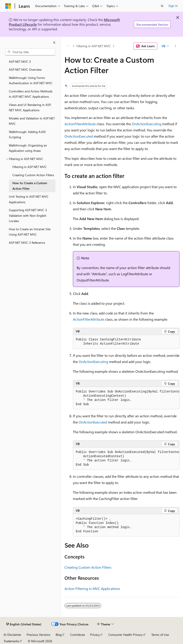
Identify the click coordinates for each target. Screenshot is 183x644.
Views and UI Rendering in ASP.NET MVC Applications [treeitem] (30, 107)
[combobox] (30, 52)
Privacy (95, 635)
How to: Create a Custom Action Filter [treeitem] (30, 186)
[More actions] (176, 46)
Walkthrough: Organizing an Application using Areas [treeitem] (28, 148)
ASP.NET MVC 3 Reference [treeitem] (27, 243)
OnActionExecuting (147, 124)
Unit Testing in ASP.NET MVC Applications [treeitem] (29, 199)
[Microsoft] (8, 6)
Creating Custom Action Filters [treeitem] (33, 175)
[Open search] (162, 6)
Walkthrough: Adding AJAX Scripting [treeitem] (27, 135)
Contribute (78, 635)
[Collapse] (54, 43)
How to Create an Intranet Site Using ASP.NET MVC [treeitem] (30, 232)
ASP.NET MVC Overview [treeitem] (25, 69)
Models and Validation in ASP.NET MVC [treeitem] (32, 121)
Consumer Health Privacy (126, 635)
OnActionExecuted (79, 136)
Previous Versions (38, 635)
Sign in (173, 6)
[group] (126, 398)
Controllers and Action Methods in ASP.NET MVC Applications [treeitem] (31, 94)
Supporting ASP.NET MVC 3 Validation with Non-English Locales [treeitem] (28, 215)
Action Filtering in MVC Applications (92, 588)
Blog (59, 635)
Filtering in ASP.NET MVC (94, 46)
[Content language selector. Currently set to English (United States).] (24, 624)
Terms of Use (160, 635)
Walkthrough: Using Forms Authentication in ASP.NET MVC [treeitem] (31, 80)
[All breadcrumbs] (68, 46)
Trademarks (11, 641)
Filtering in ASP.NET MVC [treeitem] (30, 167)
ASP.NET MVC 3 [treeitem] (20, 61)
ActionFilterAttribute (80, 124)
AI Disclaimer (12, 635)
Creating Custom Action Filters (88, 567)
